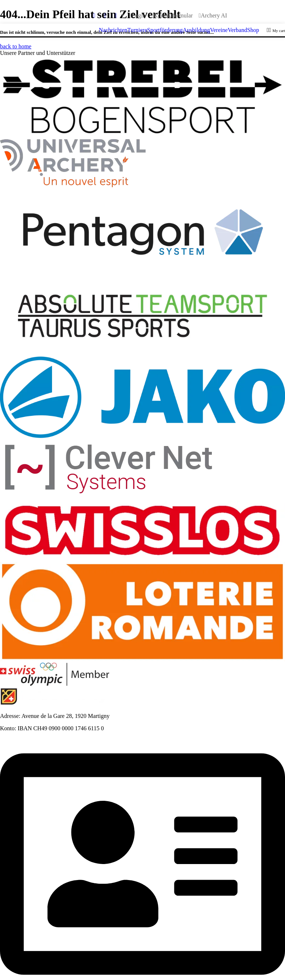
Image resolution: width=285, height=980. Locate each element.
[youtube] (105, 16)
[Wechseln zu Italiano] (267, 16)
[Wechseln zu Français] (243, 16)
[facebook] (94, 16)
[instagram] (116, 16)
